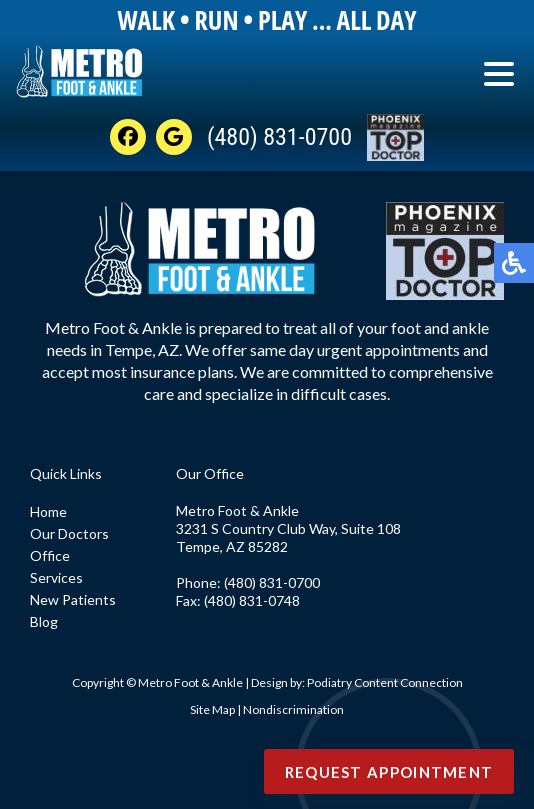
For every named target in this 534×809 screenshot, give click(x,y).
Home (48, 511)
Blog (44, 621)
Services (56, 577)
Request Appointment (389, 772)
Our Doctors (69, 533)
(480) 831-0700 (279, 137)
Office (50, 555)
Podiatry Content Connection (385, 682)
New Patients (73, 599)
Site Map (212, 709)
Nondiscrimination (293, 709)
